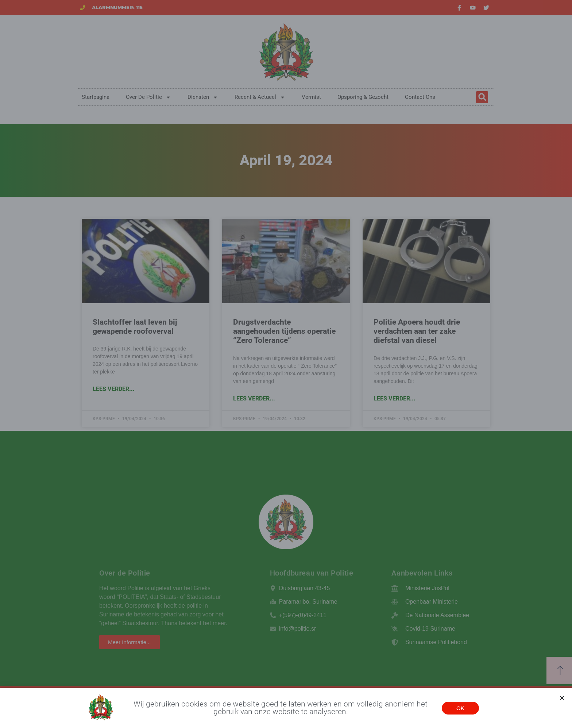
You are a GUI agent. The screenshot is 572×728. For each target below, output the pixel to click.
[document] (286, 364)
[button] (562, 699)
